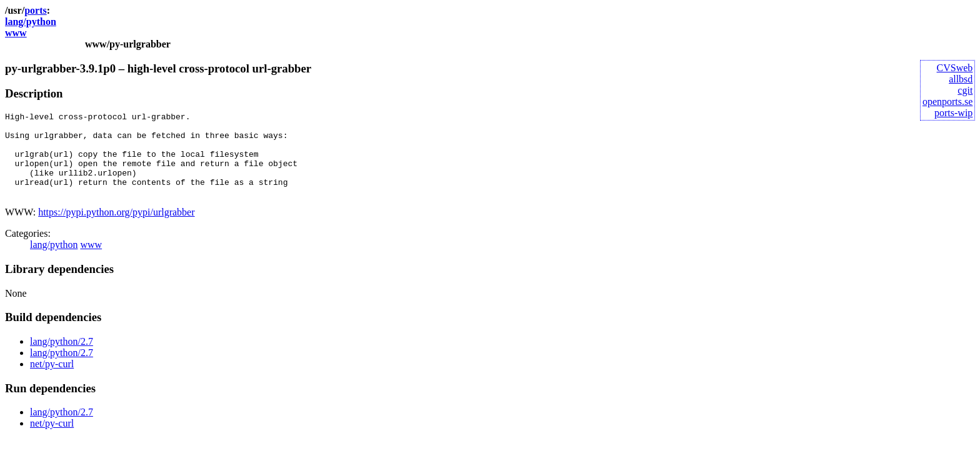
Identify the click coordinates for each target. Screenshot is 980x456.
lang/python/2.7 (62, 358)
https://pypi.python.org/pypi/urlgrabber (116, 229)
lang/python (31, 22)
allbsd (961, 79)
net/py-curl (52, 381)
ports (36, 10)
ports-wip (953, 113)
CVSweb (955, 68)
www (16, 33)
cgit (965, 90)
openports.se (947, 102)
